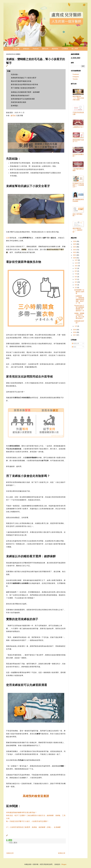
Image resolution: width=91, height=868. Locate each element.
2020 (75, 258)
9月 (76, 268)
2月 (76, 288)
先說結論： (15, 74)
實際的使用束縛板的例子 (20, 96)
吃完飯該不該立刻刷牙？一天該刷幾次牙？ (78, 185)
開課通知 (55, 49)
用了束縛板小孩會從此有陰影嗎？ (24, 88)
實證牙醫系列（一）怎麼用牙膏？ (78, 230)
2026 (75, 241)
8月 (76, 271)
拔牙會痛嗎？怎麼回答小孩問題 (79, 292)
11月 (76, 263)
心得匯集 (65, 49)
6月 (76, 277)
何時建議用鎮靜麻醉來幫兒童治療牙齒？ (21, 813)
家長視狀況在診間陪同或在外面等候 (24, 85)
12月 (76, 260)
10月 (76, 266)
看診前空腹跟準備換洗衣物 (21, 81)
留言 (74, 347)
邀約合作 (45, 49)
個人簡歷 (75, 49)
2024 (75, 247)
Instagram (76, 77)
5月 (76, 279)
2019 (75, 330)
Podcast (36, 49)
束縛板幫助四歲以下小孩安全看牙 (24, 78)
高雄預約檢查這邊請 (19, 102)
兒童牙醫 (16, 49)
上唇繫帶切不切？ (78, 127)
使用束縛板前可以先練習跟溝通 (23, 99)
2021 (75, 255)
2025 (75, 244)
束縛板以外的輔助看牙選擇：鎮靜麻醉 (25, 92)
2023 (75, 250)
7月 (76, 274)
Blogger (64, 864)
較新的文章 (10, 853)
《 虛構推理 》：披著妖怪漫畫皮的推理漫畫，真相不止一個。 (79, 299)
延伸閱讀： (15, 106)
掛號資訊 (26, 49)
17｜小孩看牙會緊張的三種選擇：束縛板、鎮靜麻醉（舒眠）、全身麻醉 (33, 827)
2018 (75, 332)
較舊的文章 (62, 853)
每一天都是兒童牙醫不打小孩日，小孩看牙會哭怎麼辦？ (27, 821)
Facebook (76, 74)
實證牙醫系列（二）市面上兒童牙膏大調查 (78, 98)
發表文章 (76, 343)
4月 (76, 282)
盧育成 (13, 116)
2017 (75, 335)
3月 (76, 285)
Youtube (75, 79)
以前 (8, 238)
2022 (75, 252)
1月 (76, 326)
